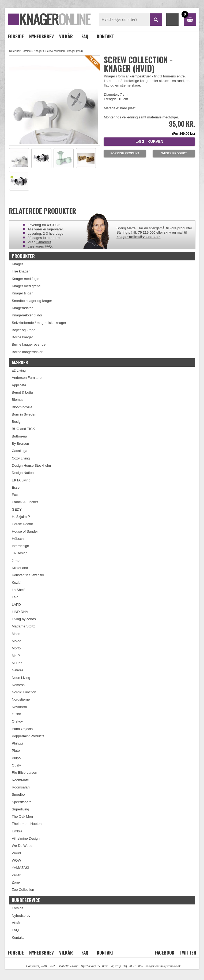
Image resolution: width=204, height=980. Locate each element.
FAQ (85, 36)
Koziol (16, 583)
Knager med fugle (26, 279)
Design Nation (23, 473)
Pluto (16, 751)
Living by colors (24, 619)
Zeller (16, 875)
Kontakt (105, 36)
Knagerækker (22, 308)
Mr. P (16, 656)
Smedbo (18, 794)
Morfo (16, 648)
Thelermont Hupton (27, 824)
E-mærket (43, 242)
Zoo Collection (23, 890)
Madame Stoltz (23, 626)
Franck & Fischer (25, 502)
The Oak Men (22, 816)
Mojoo (16, 641)
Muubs (17, 663)
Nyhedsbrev (41, 36)
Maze (16, 634)
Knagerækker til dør (27, 315)
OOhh (16, 714)
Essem (17, 487)
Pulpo (16, 758)
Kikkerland (20, 568)
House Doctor (22, 524)
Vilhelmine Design (26, 838)
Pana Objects (22, 729)
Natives (18, 670)
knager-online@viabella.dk (138, 237)
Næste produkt (174, 153)
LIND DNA (20, 612)
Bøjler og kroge (24, 330)
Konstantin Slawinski (28, 575)
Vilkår (66, 36)
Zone (16, 882)
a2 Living (19, 370)
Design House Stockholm (31, 465)
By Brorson (20, 444)
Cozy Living (21, 458)
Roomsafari (21, 787)
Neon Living (21, 678)
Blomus (18, 400)
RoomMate (20, 780)
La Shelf (18, 590)
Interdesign (20, 546)
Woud (16, 853)
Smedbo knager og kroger (32, 301)
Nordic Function (24, 692)
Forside (16, 36)
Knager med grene (26, 286)
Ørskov (17, 721)
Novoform (19, 707)
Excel (16, 495)
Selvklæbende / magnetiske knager (39, 323)
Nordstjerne (21, 699)
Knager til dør (22, 293)
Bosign (17, 422)
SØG (156, 20)
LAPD (16, 605)
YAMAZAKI (20, 868)
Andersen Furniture (27, 378)
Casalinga (20, 451)
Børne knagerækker (27, 352)
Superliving (20, 809)
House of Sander (25, 531)
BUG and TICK (23, 429)
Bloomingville (22, 407)
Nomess (18, 685)
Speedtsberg (22, 802)
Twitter (188, 953)
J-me (16, 561)
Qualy (16, 765)
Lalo (15, 597)
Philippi (17, 743)
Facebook (165, 953)
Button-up (19, 436)
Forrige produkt (125, 153)
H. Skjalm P (21, 517)
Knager (38, 51)
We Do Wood (22, 846)
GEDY (17, 509)
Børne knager (22, 337)
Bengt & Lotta (22, 392)
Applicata (19, 385)
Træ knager (21, 271)
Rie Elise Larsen (24, 773)
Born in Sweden (24, 414)
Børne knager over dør (29, 344)
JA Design (20, 553)
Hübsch (18, 539)
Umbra (17, 831)
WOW (16, 860)
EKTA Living (21, 480)
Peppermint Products (28, 736)
